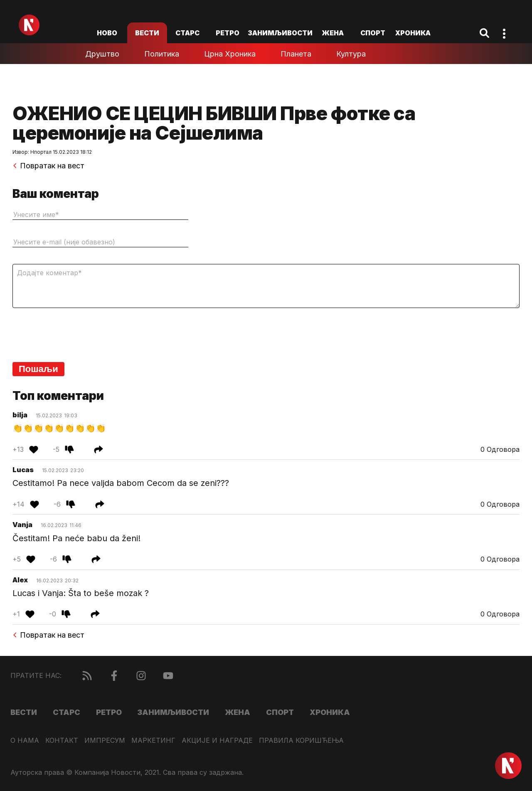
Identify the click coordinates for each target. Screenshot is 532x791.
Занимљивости (280, 33)
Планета (296, 54)
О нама (25, 740)
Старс (187, 33)
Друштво (102, 54)
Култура (351, 54)
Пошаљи (38, 369)
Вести (147, 33)
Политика (162, 54)
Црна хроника (230, 54)
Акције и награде (217, 740)
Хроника (413, 33)
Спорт (373, 33)
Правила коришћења (301, 740)
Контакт (62, 740)
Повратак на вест (48, 166)
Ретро (228, 33)
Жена (333, 33)
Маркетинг (153, 740)
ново (107, 33)
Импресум (105, 740)
